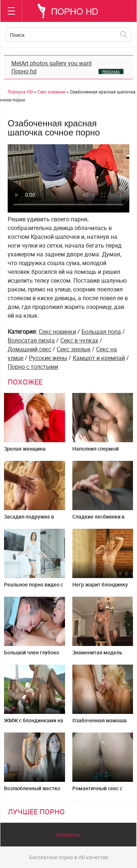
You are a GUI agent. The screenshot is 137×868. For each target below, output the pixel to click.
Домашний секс (29, 349)
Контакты (68, 835)
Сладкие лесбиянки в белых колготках (98, 519)
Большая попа (101, 332)
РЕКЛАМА (111, 72)
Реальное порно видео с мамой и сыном (34, 587)
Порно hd (24, 71)
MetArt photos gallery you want (52, 63)
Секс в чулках (79, 340)
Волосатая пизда (31, 340)
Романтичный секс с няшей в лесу (97, 791)
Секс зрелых (74, 349)
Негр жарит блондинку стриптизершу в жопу (100, 587)
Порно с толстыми (33, 367)
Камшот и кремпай (99, 358)
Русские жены (48, 358)
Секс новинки (57, 332)
